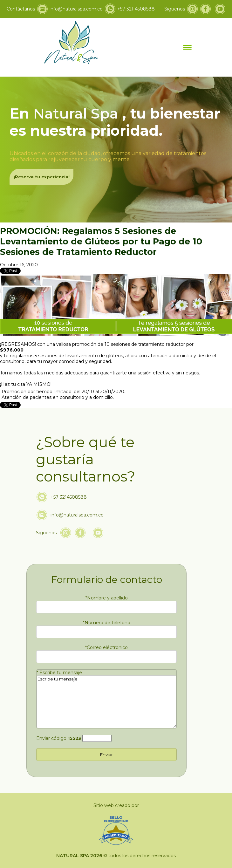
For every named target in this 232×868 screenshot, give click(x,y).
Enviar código (59, 738)
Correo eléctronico (106, 647)
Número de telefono (107, 623)
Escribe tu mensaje (59, 673)
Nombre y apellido (107, 598)
